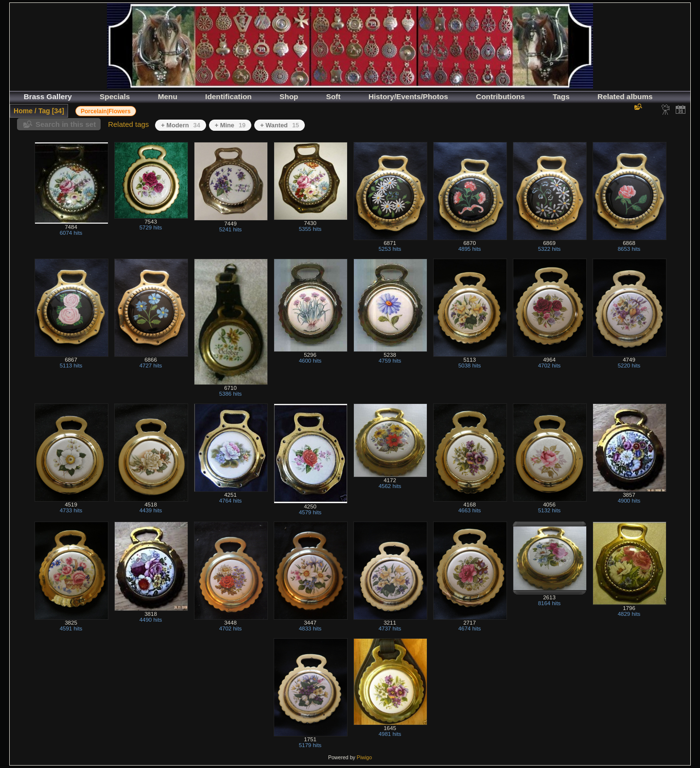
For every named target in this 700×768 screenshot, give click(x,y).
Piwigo (364, 757)
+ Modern (180, 125)
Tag (44, 111)
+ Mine (230, 125)
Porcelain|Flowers (106, 111)
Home (23, 111)
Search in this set (66, 124)
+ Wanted (280, 125)
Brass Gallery (48, 96)
